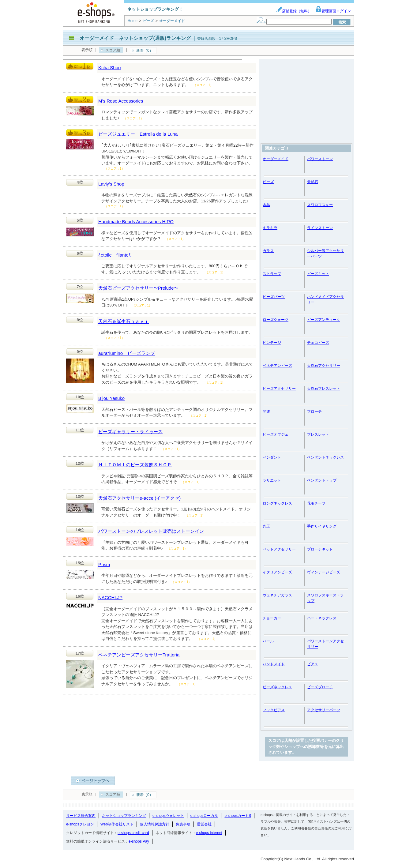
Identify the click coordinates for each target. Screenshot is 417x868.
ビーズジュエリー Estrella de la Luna (138, 134)
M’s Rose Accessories (121, 101)
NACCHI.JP (110, 597)
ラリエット (272, 480)
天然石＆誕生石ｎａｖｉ (124, 321)
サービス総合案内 (81, 816)
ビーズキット (318, 274)
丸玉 (266, 526)
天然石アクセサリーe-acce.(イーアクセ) (139, 498)
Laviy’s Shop (111, 184)
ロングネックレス (277, 503)
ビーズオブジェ (276, 434)
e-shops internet (209, 833)
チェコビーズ (318, 343)
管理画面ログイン (333, 11)
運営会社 (204, 824)
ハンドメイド (274, 664)
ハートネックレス (322, 618)
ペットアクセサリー (279, 549)
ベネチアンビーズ (277, 366)
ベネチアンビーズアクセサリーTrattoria (139, 655)
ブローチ (314, 411)
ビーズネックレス (277, 687)
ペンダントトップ (322, 480)
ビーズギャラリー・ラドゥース (130, 432)
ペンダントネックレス (325, 457)
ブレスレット (318, 434)
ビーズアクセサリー (279, 389)
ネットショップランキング (124, 816)
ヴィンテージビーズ (324, 572)
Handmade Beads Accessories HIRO (136, 222)
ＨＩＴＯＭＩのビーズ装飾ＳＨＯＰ (135, 465)
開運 (266, 411)
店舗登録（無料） (294, 11)
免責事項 (183, 824)
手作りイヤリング (322, 526)
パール (268, 641)
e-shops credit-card (133, 833)
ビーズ (268, 182)
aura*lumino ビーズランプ (127, 353)
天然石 (313, 182)
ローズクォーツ (276, 320)
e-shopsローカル (204, 816)
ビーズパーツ (274, 297)
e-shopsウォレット (168, 816)
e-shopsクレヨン (80, 824)
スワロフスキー (320, 205)
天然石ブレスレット (324, 389)
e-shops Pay (139, 841)
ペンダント (272, 457)
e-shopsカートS (238, 816)
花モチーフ (316, 503)
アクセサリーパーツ (324, 710)
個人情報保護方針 (155, 824)
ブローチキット (320, 549)
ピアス (313, 664)
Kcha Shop (109, 68)
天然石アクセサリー (324, 366)
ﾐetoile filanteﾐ (115, 255)
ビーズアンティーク (324, 320)
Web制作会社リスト (117, 824)
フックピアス (274, 710)
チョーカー (272, 618)
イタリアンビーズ (277, 572)
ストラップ (272, 274)
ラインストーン (320, 228)
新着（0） (145, 51)
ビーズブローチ (320, 687)
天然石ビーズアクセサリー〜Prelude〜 (138, 288)
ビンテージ (272, 343)
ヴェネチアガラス (277, 595)
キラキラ (270, 228)
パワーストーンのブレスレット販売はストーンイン (151, 531)
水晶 (266, 205)
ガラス (268, 251)
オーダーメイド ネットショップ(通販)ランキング (135, 38)
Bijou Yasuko (111, 398)
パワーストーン (320, 159)
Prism (104, 564)
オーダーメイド (276, 159)
